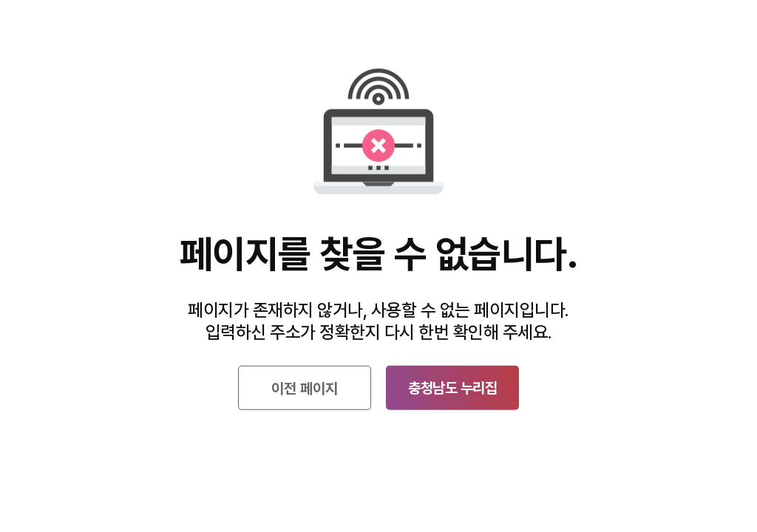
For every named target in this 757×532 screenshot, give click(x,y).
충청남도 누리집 (452, 388)
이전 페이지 (305, 389)
